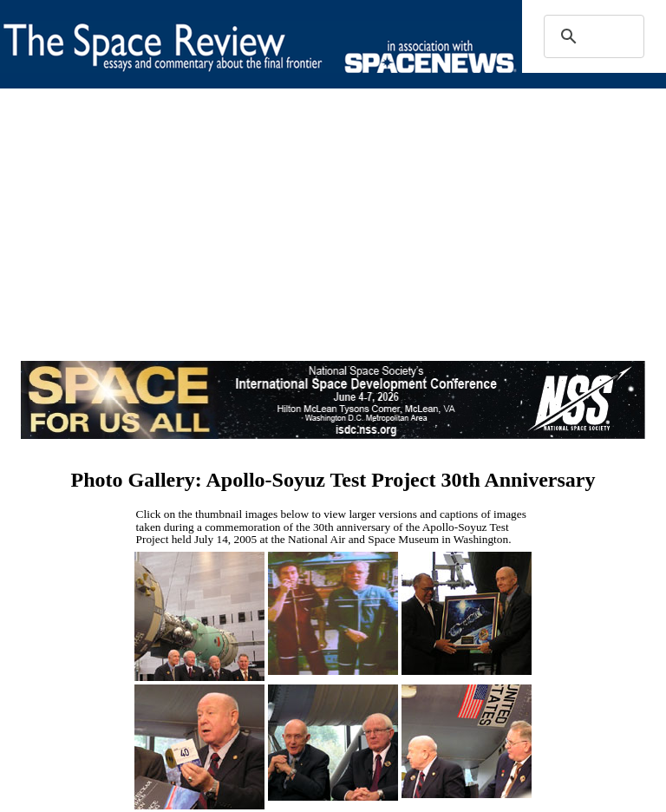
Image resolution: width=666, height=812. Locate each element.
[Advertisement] (333, 239)
